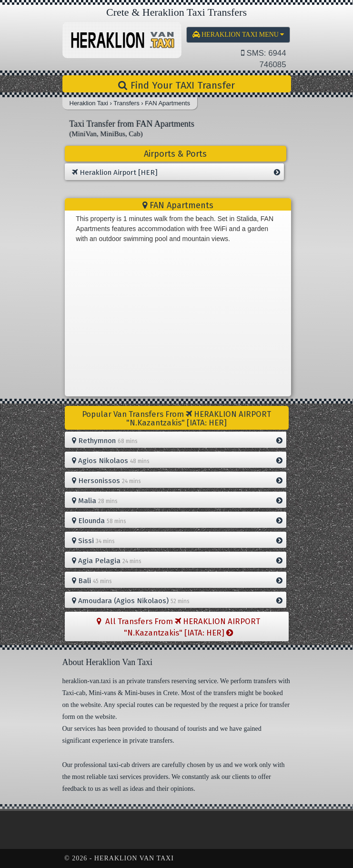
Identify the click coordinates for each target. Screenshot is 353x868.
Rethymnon (177, 441)
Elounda (177, 521)
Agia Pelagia (177, 561)
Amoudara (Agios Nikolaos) (177, 601)
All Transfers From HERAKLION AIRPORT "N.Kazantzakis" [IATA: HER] (178, 627)
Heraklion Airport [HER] (176, 172)
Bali (177, 581)
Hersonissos (177, 481)
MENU (238, 35)
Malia (177, 501)
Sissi (177, 541)
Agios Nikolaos (177, 461)
